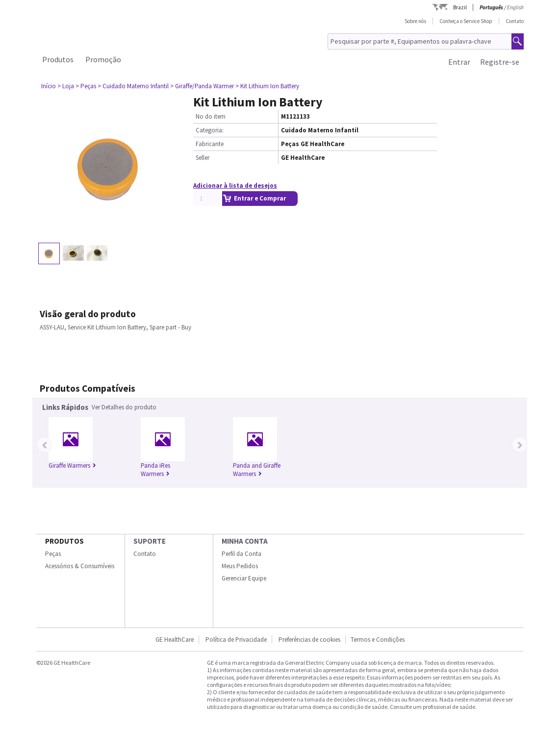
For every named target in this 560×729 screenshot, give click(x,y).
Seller (203, 158)
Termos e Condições (378, 640)
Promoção (103, 59)
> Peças (86, 86)
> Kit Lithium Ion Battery (267, 86)
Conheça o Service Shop (466, 21)
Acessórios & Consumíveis (80, 566)
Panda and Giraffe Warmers (257, 470)
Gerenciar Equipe (244, 578)
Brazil (460, 7)
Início (49, 86)
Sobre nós (415, 21)
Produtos (58, 59)
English (515, 7)
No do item (211, 116)
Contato (515, 21)
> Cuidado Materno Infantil (133, 86)
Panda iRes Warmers (155, 470)
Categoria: (210, 130)
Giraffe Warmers (72, 465)
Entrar (459, 62)
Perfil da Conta (242, 554)
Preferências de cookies (309, 640)
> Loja (66, 86)
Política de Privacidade (236, 640)
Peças (53, 554)
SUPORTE (150, 541)
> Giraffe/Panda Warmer (202, 86)
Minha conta (245, 541)
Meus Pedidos (240, 566)
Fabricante (210, 144)
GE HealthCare (175, 640)
